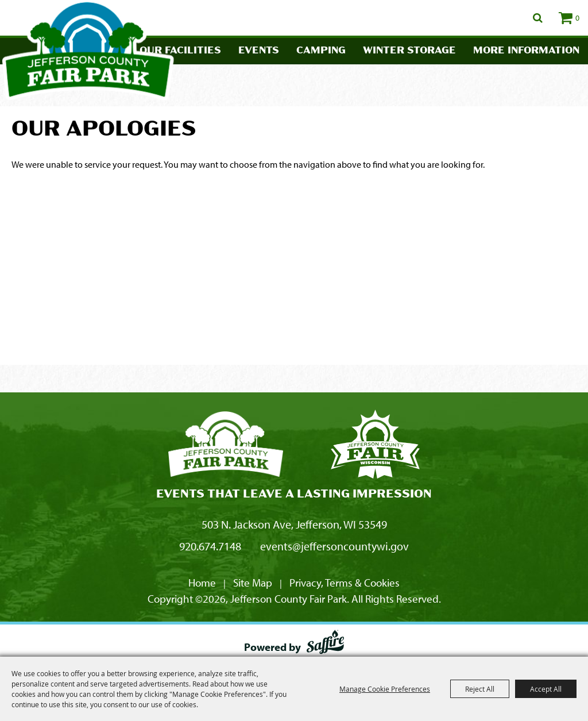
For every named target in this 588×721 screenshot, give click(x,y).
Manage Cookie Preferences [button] (385, 689)
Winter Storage (409, 51)
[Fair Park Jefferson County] (375, 446)
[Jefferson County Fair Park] (226, 446)
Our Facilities (180, 51)
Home (202, 583)
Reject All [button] (480, 689)
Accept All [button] (546, 689)
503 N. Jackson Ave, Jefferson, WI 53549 (294, 524)
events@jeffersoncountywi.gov (334, 546)
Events (259, 51)
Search (538, 18)
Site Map (253, 583)
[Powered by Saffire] (325, 644)
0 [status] (577, 18)
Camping (321, 51)
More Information (526, 51)
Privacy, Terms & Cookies (345, 583)
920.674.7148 (210, 546)
